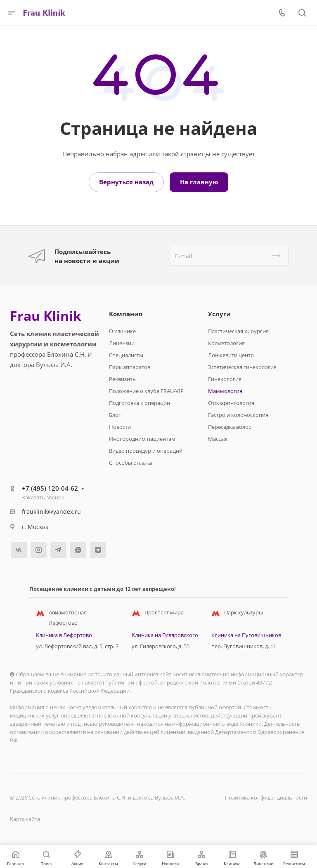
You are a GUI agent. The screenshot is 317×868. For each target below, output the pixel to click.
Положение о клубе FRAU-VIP (146, 391)
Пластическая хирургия (238, 331)
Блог (115, 415)
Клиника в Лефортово (64, 635)
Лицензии (122, 343)
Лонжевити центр (231, 355)
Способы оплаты (131, 463)
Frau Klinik (46, 316)
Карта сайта (25, 819)
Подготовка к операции (140, 403)
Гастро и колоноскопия (238, 415)
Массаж (218, 439)
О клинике (122, 331)
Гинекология (225, 379)
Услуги (219, 314)
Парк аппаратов (130, 367)
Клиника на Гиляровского (165, 635)
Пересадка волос (229, 427)
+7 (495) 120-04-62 (50, 488)
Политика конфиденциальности (266, 797)
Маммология (225, 391)
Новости (120, 427)
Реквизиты (123, 379)
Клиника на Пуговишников (246, 635)
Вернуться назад (126, 182)
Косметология (226, 343)
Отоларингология (231, 403)
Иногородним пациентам (142, 439)
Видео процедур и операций (146, 451)
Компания (126, 314)
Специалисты (126, 355)
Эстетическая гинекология (242, 367)
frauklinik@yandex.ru (51, 512)
